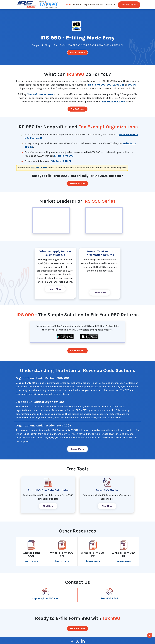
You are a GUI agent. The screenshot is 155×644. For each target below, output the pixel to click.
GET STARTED (78, 53)
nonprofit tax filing (113, 102)
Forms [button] (76, 5)
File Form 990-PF (61, 161)
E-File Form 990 (64, 156)
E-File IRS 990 (78, 351)
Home (69, 5)
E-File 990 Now (78, 184)
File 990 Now (77, 109)
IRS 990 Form (39, 168)
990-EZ (111, 85)
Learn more (31, 562)
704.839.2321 (109, 600)
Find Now (48, 507)
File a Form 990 (96, 85)
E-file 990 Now (78, 629)
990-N (120, 85)
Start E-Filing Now (129, 5)
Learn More (55, 290)
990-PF (132, 85)
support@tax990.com (46, 600)
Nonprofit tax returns (40, 94)
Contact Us (110, 5)
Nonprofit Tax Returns (93, 5)
